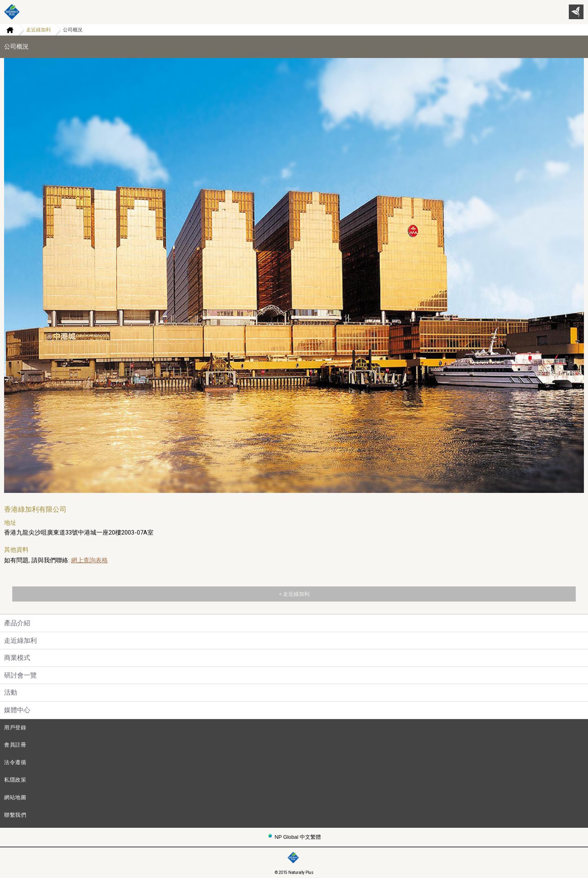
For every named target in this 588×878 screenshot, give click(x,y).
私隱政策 (15, 780)
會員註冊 (15, 745)
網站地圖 (15, 797)
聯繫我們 (15, 815)
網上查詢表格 (89, 560)
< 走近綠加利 (294, 594)
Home (7, 30)
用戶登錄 (15, 728)
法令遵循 (15, 762)
